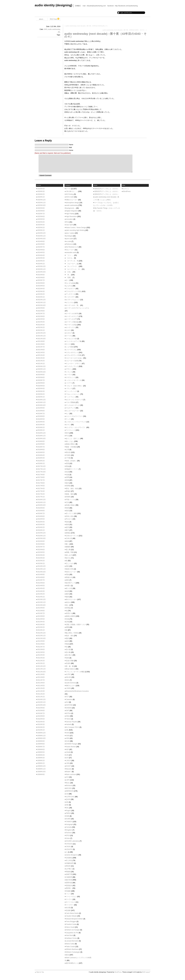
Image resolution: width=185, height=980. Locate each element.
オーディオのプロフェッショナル (77, 308)
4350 (68, 738)
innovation (69, 219)
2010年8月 (41, 711)
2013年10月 (41, 605)
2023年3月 (41, 291)
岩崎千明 (69, 874)
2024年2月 (41, 261)
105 (67, 755)
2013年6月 (41, 616)
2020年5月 (41, 386)
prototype (69, 236)
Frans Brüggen (71, 922)
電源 (67, 644)
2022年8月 (41, 311)
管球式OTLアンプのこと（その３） (107, 189)
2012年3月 (41, 658)
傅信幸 (68, 866)
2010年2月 (41, 727)
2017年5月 (41, 486)
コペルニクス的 (71, 339)
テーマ (68, 189)
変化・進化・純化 (72, 489)
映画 (67, 541)
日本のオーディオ (72, 536)
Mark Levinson (71, 774)
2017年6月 (41, 483)
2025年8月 (41, 211)
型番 (67, 480)
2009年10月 (41, 738)
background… (71, 208)
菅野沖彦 (69, 883)
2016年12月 (41, 500)
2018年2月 (41, 461)
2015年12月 (41, 533)
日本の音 (69, 538)
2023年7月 (41, 280)
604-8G (68, 677)
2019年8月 (41, 411)
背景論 (68, 608)
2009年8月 (41, 744)
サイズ (68, 344)
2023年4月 (41, 289)
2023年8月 (41, 278)
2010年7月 (41, 713)
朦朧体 (68, 547)
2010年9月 (41, 708)
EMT (68, 711)
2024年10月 (41, 239)
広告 (67, 502)
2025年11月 (41, 203)
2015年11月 (41, 536)
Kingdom (69, 830)
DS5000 (69, 708)
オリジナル (70, 302)
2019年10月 (41, 405)
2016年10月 (41, 505)
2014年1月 (41, 597)
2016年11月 (41, 502)
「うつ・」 (70, 255)
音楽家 (68, 910)
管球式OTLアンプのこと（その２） (107, 191)
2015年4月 (41, 555)
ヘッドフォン (71, 397)
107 (67, 758)
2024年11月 (41, 236)
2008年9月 (41, 774)
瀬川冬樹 (69, 880)
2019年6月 (41, 416)
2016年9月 (41, 508)
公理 (67, 450)
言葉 (67, 619)
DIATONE (69, 705)
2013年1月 (41, 630)
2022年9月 (41, 308)
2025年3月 (41, 225)
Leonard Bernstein (72, 941)
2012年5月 (41, 652)
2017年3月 (41, 491)
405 (67, 802)
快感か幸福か (71, 505)
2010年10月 (41, 705)
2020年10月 (41, 372)
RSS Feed (55, 19)
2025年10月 (41, 205)
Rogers (68, 811)
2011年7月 (41, 680)
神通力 (68, 586)
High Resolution (71, 216)
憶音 (67, 511)
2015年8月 (41, 544)
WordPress (127, 191)
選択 (67, 638)
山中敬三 (69, 869)
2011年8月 (41, 677)
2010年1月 (41, 730)
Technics (69, 833)
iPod (67, 222)
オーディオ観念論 (72, 322)
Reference (69, 244)
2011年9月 (41, 674)
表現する (69, 613)
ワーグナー (70, 905)
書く (67, 544)
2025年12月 (41, 200)
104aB (68, 752)
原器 (67, 463)
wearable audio (71, 252)
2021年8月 (41, 344)
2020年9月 (41, 375)
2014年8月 (41, 577)
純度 (67, 591)
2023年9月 (41, 275)
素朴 (67, 594)
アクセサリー (71, 289)
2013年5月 (41, 619)
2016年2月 (41, 527)
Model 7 (69, 772)
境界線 (68, 486)
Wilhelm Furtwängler (73, 952)
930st (68, 716)
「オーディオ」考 (72, 261)
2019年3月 (41, 425)
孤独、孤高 (70, 494)
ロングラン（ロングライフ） (76, 427)
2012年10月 (41, 638)
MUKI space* (146, 972)
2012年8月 (41, 644)
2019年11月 (41, 402)
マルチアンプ (71, 408)
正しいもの (70, 563)
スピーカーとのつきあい (74, 358)
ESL (67, 808)
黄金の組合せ (71, 669)
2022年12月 (41, 300)
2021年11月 (41, 336)
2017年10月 (41, 472)
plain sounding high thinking (75, 230)
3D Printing (70, 194)
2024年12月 (41, 233)
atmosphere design (72, 203)
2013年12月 (41, 599)
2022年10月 (41, 305)
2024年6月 (41, 250)
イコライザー (71, 297)
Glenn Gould (70, 927)
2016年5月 (41, 519)
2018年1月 (41, 463)
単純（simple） (71, 461)
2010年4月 (41, 722)
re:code (68, 241)
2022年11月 (41, 302)
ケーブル (69, 336)
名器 (67, 472)
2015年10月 (41, 538)
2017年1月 (41, 497)
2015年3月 (41, 558)
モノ (67, 414)
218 (67, 794)
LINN (68, 763)
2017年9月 (41, 475)
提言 (67, 527)
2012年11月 (41, 636)
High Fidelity (70, 214)
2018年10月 (41, 439)
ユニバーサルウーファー (74, 416)
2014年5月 (41, 586)
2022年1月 (41, 330)
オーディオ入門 (71, 319)
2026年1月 (41, 197)
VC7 (67, 697)
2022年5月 (41, 319)
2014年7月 (41, 580)
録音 (67, 641)
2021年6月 (41, 350)
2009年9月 (41, 741)
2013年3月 (41, 625)
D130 (68, 741)
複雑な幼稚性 (71, 616)
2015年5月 (41, 552)
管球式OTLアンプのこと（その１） (107, 194)
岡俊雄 (68, 872)
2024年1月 (41, 264)
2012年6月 (41, 649)
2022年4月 (41, 322)
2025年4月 (41, 222)
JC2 (67, 777)
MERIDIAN (70, 791)
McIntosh (69, 785)
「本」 (68, 275)
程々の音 (69, 588)
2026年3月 (41, 191)
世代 (67, 433)
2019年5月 (41, 419)
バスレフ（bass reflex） (74, 386)
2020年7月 (41, 380)
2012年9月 (41, 641)
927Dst (68, 713)
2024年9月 (41, 241)
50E (67, 805)
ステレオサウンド (72, 353)
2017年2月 (41, 494)
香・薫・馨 (70, 666)
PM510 (68, 813)
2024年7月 (41, 247)
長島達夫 (69, 886)
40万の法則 (70, 197)
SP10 (68, 836)
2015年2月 (41, 561)
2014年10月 (41, 572)
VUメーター (70, 250)
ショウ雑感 (70, 347)
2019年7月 (41, 414)
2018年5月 (41, 452)
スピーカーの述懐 (72, 361)
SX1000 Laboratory (73, 841)
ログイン (126, 189)
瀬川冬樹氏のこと (72, 963)
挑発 (67, 525)
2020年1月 (41, 397)
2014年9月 (41, 575)
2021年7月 (41, 347)
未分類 (68, 908)
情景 (67, 508)
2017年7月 (41, 480)
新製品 (68, 533)
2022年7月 (41, 314)
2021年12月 (41, 333)
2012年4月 (41, 655)
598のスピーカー (72, 200)
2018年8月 (41, 444)
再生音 (68, 452)
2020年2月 (41, 394)
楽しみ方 (69, 555)
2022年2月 (41, 327)
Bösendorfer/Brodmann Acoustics (77, 691)
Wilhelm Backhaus (72, 949)
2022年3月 (41, 325)
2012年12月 (41, 633)
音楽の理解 (70, 661)
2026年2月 (41, 194)
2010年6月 (41, 716)
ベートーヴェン (71, 897)
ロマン (68, 425)
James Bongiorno (72, 855)
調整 (67, 627)
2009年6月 (41, 749)
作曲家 (68, 891)
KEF (67, 749)
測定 (67, 566)
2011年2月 (41, 694)
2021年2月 (41, 361)
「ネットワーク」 (72, 266)
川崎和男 (69, 877)
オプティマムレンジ (73, 300)
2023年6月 (41, 283)
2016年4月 (41, 522)
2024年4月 (41, 255)
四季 (67, 477)
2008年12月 (41, 766)
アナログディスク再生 (74, 291)
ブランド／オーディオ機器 (75, 672)
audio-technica (71, 683)
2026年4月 (41, 189)
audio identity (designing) (53, 5)
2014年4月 (41, 588)
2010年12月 (41, 699)
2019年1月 (41, 430)
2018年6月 (41, 450)
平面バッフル (71, 500)
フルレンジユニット (73, 394)
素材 (67, 597)
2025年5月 (41, 219)
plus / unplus (70, 233)
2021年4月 (41, 355)
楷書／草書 (70, 552)
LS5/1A (68, 761)
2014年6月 (41, 583)
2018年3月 (41, 458)
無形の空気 (70, 569)
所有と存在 (70, 516)
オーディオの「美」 (73, 305)
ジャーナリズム (71, 350)
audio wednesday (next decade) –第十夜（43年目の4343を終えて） (87, 26)
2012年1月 (41, 663)
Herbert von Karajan (73, 930)
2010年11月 (41, 702)
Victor (68, 838)
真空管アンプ (71, 583)
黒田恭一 (69, 888)
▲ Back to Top (39, 972)
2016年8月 (41, 511)
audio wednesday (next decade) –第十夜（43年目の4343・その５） (124, 30)
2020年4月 (41, 389)
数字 (67, 530)
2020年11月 (41, 369)
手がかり (69, 519)
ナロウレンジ (71, 377)
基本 (67, 483)
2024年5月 (41, 252)
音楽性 (68, 663)
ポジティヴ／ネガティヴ (74, 400)
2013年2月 (41, 627)
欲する (68, 558)
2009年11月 (41, 736)
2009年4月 (41, 755)
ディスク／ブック (72, 366)
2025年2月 (41, 228)
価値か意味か (71, 444)
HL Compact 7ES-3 (73, 727)
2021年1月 (41, 364)
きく (67, 280)
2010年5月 (41, 719)
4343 (46, 29)
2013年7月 (41, 613)
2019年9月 (41, 408)
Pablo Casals (70, 947)
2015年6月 (41, 550)
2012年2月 (41, 661)
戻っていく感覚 (71, 513)
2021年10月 (41, 339)
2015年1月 (41, 563)
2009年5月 (41, 752)
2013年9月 (41, 608)
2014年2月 (41, 594)
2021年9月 (41, 341)
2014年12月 (41, 566)
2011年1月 (41, 697)
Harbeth (69, 724)
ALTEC (68, 674)
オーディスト (71, 327)
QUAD (68, 799)
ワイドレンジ (71, 430)
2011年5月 (41, 686)
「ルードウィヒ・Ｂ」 (74, 269)
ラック (68, 419)
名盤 (67, 475)
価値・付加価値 (71, 447)
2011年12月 (41, 666)
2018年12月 (41, 433)
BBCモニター (71, 686)
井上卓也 (69, 860)
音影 (67, 658)
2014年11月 (41, 569)
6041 (68, 680)
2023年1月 (41, 297)
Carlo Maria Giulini (72, 913)
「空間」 (69, 278)
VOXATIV (69, 849)
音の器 (68, 649)
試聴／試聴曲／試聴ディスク (76, 625)
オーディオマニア (72, 316)
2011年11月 (41, 669)
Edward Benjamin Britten (74, 919)
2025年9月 (41, 208)
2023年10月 (41, 272)
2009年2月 (41, 761)
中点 (67, 436)
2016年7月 (41, 513)
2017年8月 (41, 477)
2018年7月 (41, 447)
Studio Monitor (71, 747)
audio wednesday (54, 29)
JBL (59, 32)
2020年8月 (41, 377)
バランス (69, 389)
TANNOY (69, 822)
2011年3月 (41, 691)
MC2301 (69, 788)
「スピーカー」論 (72, 264)
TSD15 (68, 719)
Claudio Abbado (71, 916)
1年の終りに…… (72, 191)
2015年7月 (41, 547)
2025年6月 (41, 216)
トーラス (69, 375)
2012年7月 (41, 647)
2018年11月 (41, 436)
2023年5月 (41, 286)
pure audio (70, 239)
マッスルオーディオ (73, 405)
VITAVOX (69, 844)
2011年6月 (41, 683)
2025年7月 (41, 214)
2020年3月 (41, 391)
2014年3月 (41, 591)
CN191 (68, 847)
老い (67, 605)
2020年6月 (41, 383)
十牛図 (68, 458)
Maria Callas (70, 944)
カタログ (69, 333)
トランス (69, 372)
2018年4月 (41, 455)
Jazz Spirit (69, 225)
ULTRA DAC (70, 797)
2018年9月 (41, 441)
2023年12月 (41, 266)
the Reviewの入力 (72, 247)
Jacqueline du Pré (72, 933)
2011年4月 (41, 688)
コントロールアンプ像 (74, 341)
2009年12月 (41, 733)
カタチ (68, 330)
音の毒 (68, 652)
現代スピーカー (71, 572)
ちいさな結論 (71, 283)
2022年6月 (41, 316)
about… (42, 19)
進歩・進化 (70, 636)
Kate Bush (69, 935)
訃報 (67, 622)
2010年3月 (41, 724)
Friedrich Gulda (71, 924)
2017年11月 (41, 469)
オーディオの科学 (72, 314)
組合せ (68, 602)
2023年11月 (41, 269)
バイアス (69, 383)
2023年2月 (41, 294)
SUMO (68, 819)
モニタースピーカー (73, 411)
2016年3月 (41, 525)
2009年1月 (41, 763)
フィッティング (71, 391)
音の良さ (69, 655)
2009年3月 (41, 758)
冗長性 (68, 455)
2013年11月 (41, 602)
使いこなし (70, 441)
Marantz (69, 769)
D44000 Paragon (72, 744)
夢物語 (68, 491)
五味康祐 (69, 858)
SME (68, 816)
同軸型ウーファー (72, 469)
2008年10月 (41, 772)
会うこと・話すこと (73, 439)
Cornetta (69, 827)
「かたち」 (70, 258)
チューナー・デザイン (74, 364)
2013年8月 (41, 611)
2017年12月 (41, 466)
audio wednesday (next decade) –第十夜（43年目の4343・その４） (105, 35)
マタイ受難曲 (71, 402)
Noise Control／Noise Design (76, 228)
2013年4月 (41, 622)
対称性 (68, 497)
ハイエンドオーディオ (74, 380)
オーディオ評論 (71, 325)
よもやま (69, 286)
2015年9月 (41, 541)
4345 (68, 736)
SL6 (67, 702)
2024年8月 (41, 244)
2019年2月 (41, 427)
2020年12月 (41, 366)
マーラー (69, 899)
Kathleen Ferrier (71, 938)
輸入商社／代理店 (72, 633)
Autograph (69, 824)
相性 (67, 580)
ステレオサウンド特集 (74, 355)
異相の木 (69, 577)
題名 (67, 955)
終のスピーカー (71, 599)
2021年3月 (41, 358)
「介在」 (69, 272)
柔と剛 (68, 550)
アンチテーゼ (71, 294)
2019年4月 (41, 422)
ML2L (68, 783)
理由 (67, 575)
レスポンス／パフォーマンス (76, 422)
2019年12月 (41, 400)
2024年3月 (41, 258)
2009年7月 (41, 747)
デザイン (69, 369)
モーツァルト (71, 902)
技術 (67, 522)
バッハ (68, 894)
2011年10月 (41, 672)
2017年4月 (41, 489)
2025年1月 (41, 230)
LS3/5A (68, 688)
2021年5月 (41, 353)
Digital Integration (72, 211)
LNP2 (68, 780)
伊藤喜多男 (70, 863)
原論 (67, 466)
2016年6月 (41, 516)
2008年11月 (41, 769)
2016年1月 (41, 530)
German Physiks (72, 722)
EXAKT (68, 766)
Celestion (69, 699)
